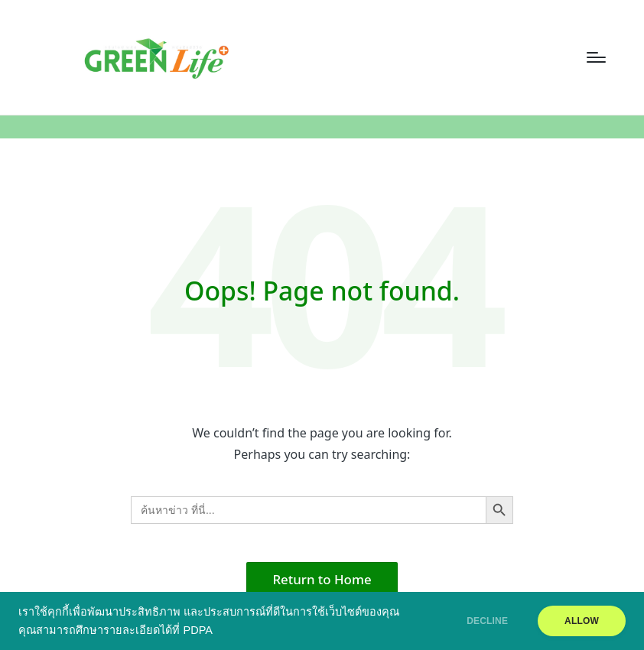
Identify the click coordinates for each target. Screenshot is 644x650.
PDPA (197, 630)
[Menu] (596, 57)
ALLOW (582, 621)
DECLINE (487, 621)
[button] (322, 579)
